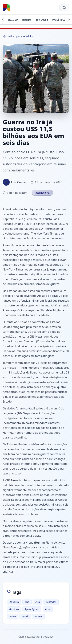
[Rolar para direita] (69, 20)
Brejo (27, 20)
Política (59, 20)
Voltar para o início (18, 36)
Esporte (42, 20)
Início (13, 20)
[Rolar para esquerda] (3, 20)
